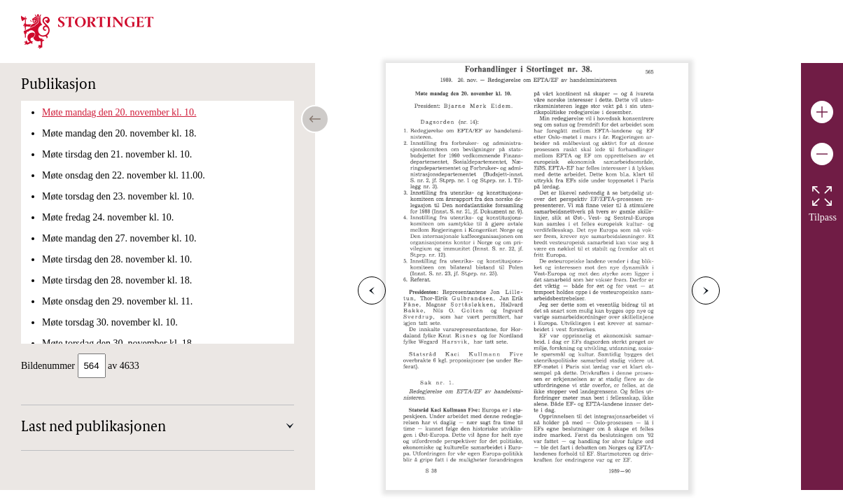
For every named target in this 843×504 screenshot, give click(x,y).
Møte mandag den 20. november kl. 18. (119, 133)
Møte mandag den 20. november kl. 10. (119, 112)
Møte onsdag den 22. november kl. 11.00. (124, 175)
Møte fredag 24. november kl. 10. (108, 217)
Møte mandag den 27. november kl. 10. (119, 238)
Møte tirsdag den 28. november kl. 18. (117, 280)
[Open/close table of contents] (315, 119)
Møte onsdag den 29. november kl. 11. (117, 301)
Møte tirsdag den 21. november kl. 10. (117, 154)
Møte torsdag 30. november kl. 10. (110, 322)
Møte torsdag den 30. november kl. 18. (118, 343)
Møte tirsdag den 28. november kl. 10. (117, 259)
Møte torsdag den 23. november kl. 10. (118, 196)
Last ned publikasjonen (93, 429)
